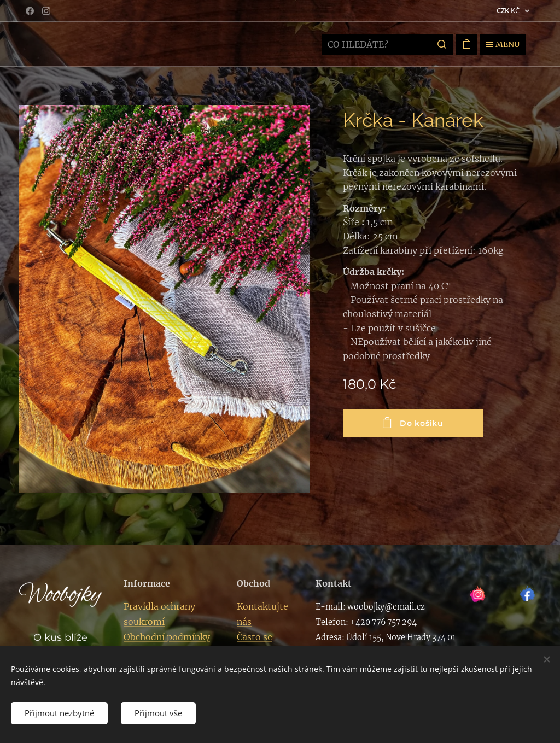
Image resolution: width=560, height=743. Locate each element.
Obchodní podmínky (167, 637)
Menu (503, 44)
